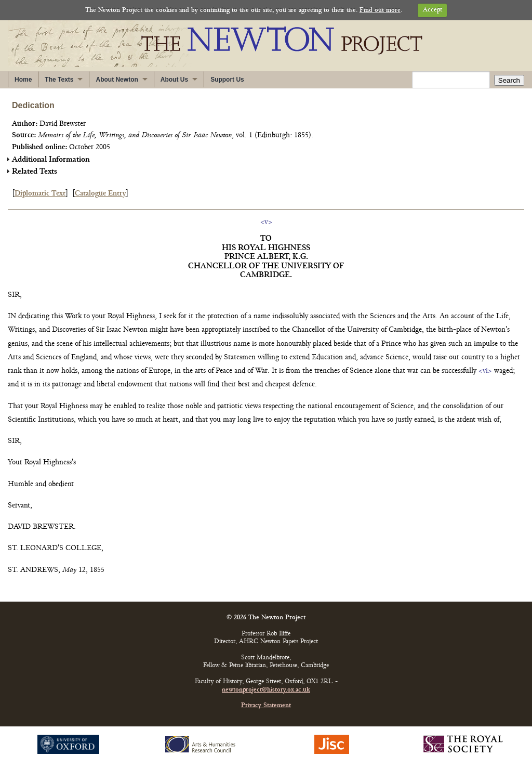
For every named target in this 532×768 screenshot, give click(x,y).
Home (23, 80)
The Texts (59, 80)
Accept (433, 10)
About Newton (117, 80)
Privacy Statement (266, 706)
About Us (174, 80)
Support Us (227, 80)
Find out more (380, 10)
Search (509, 80)
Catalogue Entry (100, 194)
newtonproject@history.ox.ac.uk (266, 690)
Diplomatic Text (40, 194)
